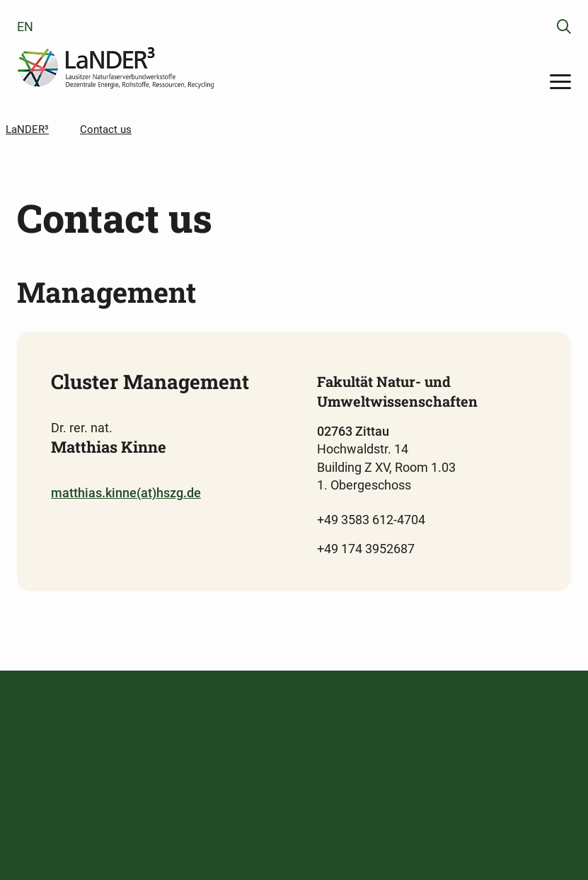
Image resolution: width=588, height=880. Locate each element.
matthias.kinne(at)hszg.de (126, 493)
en (25, 27)
